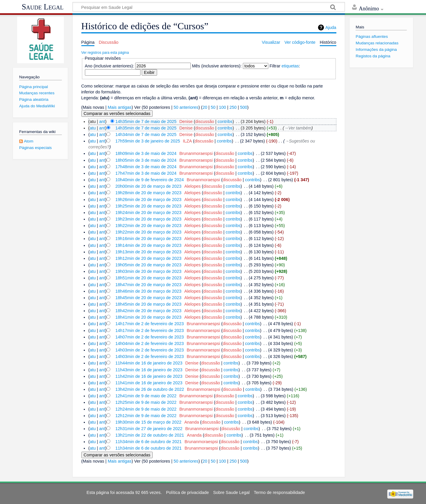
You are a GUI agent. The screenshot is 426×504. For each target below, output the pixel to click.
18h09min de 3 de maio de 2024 (146, 153)
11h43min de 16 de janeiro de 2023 (149, 370)
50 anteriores (186, 107)
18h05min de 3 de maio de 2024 (146, 160)
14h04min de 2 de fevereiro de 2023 (150, 343)
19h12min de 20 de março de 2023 (148, 258)
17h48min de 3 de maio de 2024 (146, 167)
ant (102, 121)
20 (205, 107)
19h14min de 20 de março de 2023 (148, 245)
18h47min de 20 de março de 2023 (148, 285)
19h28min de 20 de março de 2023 (148, 193)
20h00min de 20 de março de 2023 (148, 186)
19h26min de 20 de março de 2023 (148, 200)
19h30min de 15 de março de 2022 (148, 422)
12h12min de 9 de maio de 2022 (146, 416)
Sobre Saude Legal (231, 492)
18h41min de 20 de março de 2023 (148, 317)
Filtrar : (285, 66)
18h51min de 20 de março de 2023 (148, 278)
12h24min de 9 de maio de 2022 (146, 409)
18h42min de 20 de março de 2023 (148, 311)
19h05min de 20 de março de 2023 (148, 265)
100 (222, 107)
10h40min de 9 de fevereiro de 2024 (150, 180)
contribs (225, 121)
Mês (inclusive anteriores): (217, 66)
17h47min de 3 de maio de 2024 (146, 173)
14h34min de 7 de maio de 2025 (146, 134)
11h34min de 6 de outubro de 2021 (149, 442)
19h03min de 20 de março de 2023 (148, 271)
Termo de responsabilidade (279, 492)
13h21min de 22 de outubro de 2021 (150, 435)
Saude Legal (42, 7)
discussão (205, 121)
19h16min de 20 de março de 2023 (148, 239)
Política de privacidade (187, 492)
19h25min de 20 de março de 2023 (148, 206)
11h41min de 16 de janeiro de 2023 (149, 383)
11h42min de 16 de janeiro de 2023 (149, 376)
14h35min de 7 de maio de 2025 (146, 121)
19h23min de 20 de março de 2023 (148, 219)
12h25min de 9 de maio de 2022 (146, 402)
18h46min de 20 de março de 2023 (148, 291)
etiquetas (290, 66)
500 (243, 107)
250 (233, 107)
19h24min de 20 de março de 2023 (148, 213)
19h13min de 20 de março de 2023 (148, 252)
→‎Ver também (298, 128)
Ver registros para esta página (105, 53)
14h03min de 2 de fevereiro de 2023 (150, 350)
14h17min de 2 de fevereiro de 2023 (150, 324)
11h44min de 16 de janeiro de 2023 (149, 363)
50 (213, 107)
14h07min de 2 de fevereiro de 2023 (150, 337)
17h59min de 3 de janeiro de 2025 (148, 141)
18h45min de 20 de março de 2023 (148, 298)
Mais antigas (120, 107)
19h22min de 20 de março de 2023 (148, 226)
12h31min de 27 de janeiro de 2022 (149, 429)
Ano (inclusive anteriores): (109, 66)
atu (93, 128)
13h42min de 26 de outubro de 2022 (150, 389)
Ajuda (331, 27)
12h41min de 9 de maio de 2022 (146, 396)
